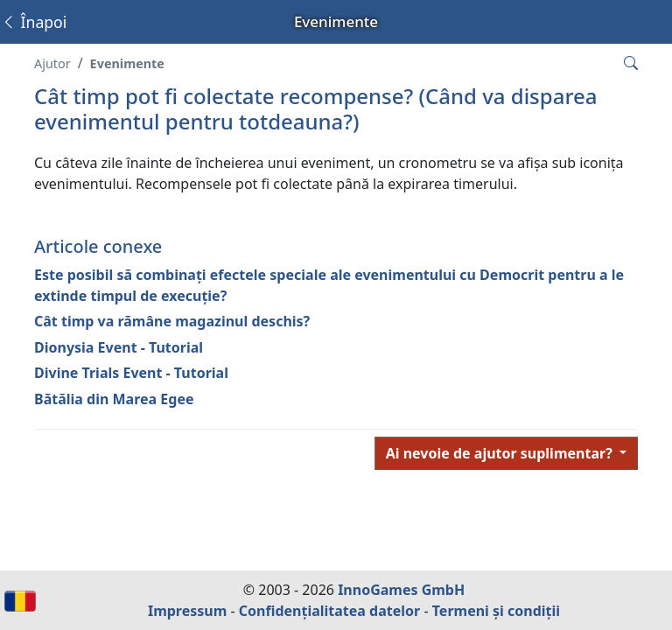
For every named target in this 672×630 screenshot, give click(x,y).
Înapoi (34, 22)
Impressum (187, 611)
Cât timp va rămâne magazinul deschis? (172, 321)
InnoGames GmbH (401, 590)
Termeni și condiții (496, 611)
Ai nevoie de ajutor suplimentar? (501, 453)
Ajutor (52, 63)
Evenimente (127, 63)
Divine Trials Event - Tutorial (131, 373)
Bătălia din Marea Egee (114, 399)
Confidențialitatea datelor (329, 611)
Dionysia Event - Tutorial (119, 347)
